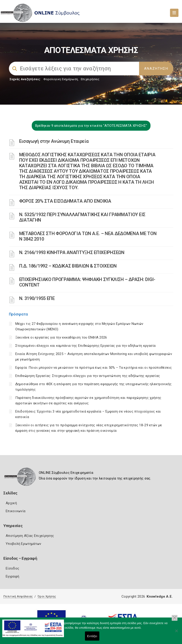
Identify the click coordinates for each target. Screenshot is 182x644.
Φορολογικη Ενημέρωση (61, 79)
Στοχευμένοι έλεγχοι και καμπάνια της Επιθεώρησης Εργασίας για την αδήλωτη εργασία (86, 346)
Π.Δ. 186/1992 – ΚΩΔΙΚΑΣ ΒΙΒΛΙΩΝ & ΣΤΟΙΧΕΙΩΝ (68, 266)
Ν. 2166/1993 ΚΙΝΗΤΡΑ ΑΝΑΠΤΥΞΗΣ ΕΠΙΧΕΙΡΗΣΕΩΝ (72, 252)
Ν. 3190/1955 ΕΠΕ (37, 298)
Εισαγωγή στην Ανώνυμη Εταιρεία (54, 141)
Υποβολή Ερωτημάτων (23, 544)
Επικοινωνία (16, 511)
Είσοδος (12, 568)
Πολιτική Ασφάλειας (18, 596)
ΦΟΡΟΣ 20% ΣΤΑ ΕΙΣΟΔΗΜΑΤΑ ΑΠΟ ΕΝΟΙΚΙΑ (65, 201)
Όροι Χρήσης (47, 596)
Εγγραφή (12, 576)
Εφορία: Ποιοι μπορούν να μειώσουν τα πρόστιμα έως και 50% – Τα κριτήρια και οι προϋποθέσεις (94, 368)
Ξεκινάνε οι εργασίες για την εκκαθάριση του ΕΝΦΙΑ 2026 (61, 337)
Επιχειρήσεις (90, 79)
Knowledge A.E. (160, 596)
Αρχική (11, 503)
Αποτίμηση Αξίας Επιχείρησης (30, 536)
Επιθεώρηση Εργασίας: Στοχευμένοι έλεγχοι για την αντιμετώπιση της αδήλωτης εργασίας (88, 376)
